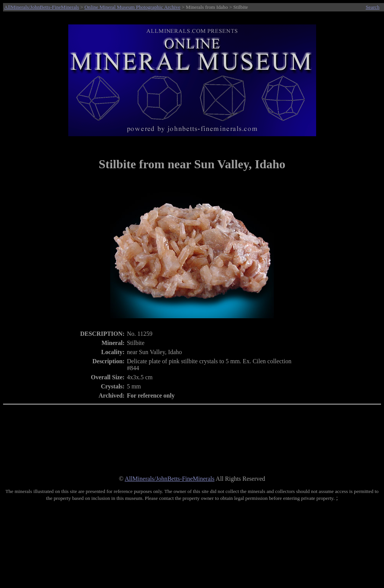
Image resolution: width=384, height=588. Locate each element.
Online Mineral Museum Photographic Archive (132, 7)
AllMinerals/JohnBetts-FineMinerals (42, 7)
